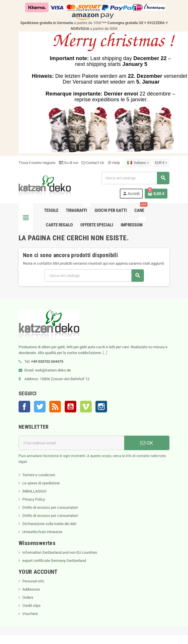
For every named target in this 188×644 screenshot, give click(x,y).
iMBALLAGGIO (34, 491)
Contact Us (93, 163)
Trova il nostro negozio (37, 163)
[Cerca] (135, 178)
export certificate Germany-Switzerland (54, 561)
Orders (28, 597)
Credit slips (31, 606)
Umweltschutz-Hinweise (42, 532)
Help (114, 163)
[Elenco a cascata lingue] (138, 163)
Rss (55, 407)
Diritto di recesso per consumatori (50, 507)
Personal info (33, 581)
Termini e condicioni (39, 475)
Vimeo (86, 407)
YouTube (70, 407)
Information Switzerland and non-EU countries (60, 552)
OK (147, 443)
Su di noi (68, 163)
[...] (105, 353)
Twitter (40, 407)
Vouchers (30, 614)
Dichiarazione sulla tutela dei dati (49, 524)
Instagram (101, 407)
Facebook (24, 407)
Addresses (31, 589)
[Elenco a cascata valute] (161, 163)
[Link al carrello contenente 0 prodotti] (156, 194)
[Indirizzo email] (71, 443)
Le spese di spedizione (41, 483)
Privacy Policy (34, 499)
